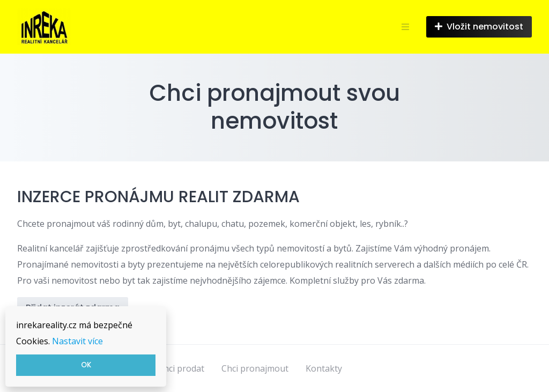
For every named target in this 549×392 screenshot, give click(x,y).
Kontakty (324, 368)
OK (86, 365)
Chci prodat (181, 368)
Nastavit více (77, 341)
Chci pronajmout (255, 368)
